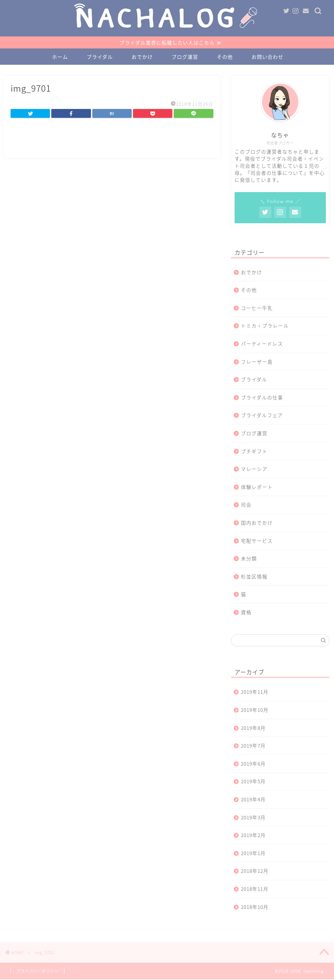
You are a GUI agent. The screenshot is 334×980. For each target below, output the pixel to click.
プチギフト (254, 451)
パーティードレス (262, 344)
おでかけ (142, 57)
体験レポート (257, 487)
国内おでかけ (257, 523)
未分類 (249, 559)
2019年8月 (253, 728)
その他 (225, 57)
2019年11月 (255, 692)
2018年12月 (255, 871)
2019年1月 (253, 853)
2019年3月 (253, 818)
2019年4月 (253, 800)
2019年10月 (255, 710)
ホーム (60, 57)
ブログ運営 (185, 57)
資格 (246, 612)
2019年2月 (253, 836)
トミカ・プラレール (265, 326)
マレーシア (254, 469)
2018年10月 (255, 907)
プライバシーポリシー (38, 972)
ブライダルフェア (262, 416)
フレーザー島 (257, 362)
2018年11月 (255, 889)
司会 (246, 505)
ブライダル (100, 57)
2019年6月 (253, 764)
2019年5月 (253, 782)
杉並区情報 (254, 577)
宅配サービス (257, 541)
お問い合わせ (267, 57)
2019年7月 (253, 746)
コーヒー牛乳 (257, 308)
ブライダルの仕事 (262, 398)
